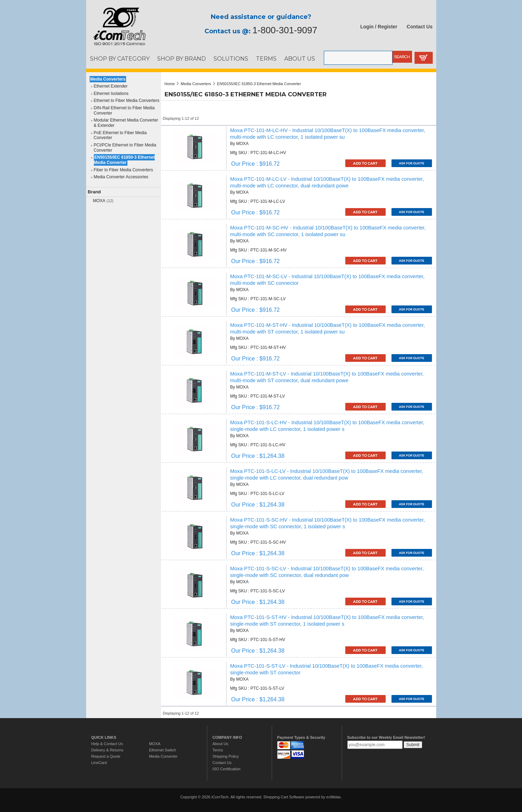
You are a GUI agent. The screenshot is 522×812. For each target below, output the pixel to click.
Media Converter (163, 756)
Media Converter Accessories (121, 177)
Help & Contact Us (107, 744)
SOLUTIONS (231, 59)
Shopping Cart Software (284, 797)
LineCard (99, 763)
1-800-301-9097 (285, 30)
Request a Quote (106, 756)
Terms (218, 750)
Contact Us (420, 27)
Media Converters (108, 79)
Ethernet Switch (163, 750)
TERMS (266, 59)
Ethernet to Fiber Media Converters (127, 101)
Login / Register (379, 27)
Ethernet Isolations (111, 94)
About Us (220, 744)
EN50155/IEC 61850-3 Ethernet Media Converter (124, 160)
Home (170, 84)
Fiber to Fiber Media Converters (123, 170)
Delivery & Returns (107, 750)
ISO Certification (227, 769)
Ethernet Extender (111, 86)
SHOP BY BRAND (182, 59)
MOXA (99, 201)
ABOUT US (300, 59)
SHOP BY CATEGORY (120, 59)
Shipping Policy (226, 756)
